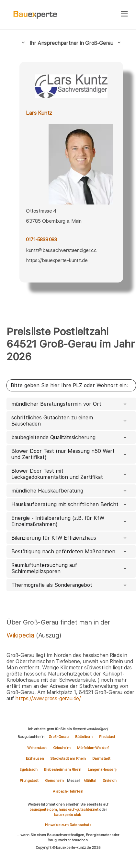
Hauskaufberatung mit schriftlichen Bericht (70, 504)
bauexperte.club (68, 815)
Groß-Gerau (59, 737)
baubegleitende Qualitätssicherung (70, 437)
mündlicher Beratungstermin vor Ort (70, 404)
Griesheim (62, 748)
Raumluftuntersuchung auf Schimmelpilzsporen (70, 568)
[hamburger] (125, 14)
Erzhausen (35, 758)
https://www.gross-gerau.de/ (48, 698)
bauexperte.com (43, 809)
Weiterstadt (37, 748)
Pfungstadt (29, 781)
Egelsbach (28, 769)
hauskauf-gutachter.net (78, 809)
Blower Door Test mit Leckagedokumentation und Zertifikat (70, 474)
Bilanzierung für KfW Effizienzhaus (70, 538)
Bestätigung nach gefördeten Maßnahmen (70, 552)
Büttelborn (84, 737)
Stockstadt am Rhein (68, 758)
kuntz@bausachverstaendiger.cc (61, 250)
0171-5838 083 (41, 240)
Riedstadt (107, 737)
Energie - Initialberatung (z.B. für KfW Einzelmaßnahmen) (70, 521)
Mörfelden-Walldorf (93, 748)
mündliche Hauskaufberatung (70, 491)
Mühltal (90, 781)
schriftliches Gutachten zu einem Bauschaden (70, 421)
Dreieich (110, 781)
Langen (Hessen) (102, 769)
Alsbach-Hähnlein (68, 791)
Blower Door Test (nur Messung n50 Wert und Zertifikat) (70, 454)
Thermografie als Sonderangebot (70, 585)
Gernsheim (54, 781)
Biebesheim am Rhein (63, 769)
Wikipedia (21, 635)
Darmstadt (101, 758)
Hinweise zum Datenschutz (68, 825)
